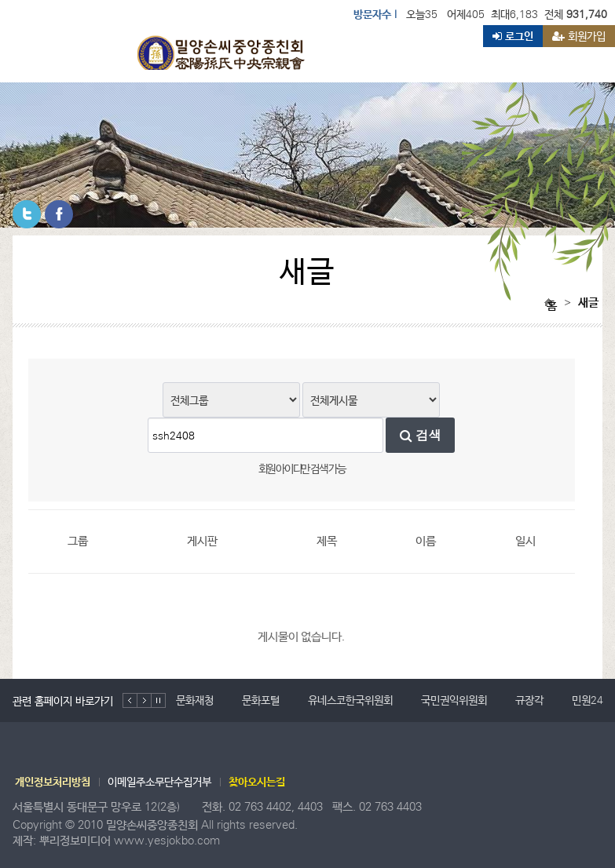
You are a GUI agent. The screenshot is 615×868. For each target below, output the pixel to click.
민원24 (588, 700)
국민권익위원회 (454, 700)
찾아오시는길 (257, 782)
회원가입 (579, 36)
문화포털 (261, 700)
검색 (421, 435)
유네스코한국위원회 (350, 700)
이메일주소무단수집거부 (159, 782)
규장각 (529, 700)
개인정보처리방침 (53, 782)
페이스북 (59, 214)
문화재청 (195, 700)
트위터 (27, 214)
